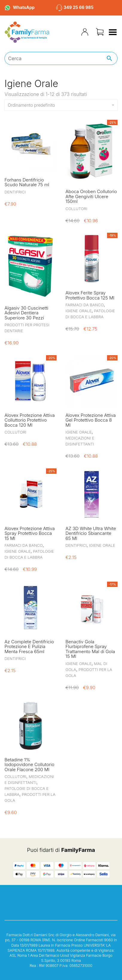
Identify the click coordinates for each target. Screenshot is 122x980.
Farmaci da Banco (85, 305)
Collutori (76, 209)
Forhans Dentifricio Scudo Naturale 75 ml (27, 182)
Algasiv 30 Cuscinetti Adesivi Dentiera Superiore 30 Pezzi (26, 313)
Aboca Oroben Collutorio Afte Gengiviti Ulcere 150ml (91, 196)
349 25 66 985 (79, 7)
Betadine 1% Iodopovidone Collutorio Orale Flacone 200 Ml (29, 765)
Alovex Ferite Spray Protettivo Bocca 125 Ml (90, 295)
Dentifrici (15, 192)
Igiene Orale (78, 311)
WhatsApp (20, 8)
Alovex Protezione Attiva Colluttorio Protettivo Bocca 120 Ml (30, 420)
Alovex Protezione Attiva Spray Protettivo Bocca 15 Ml (30, 533)
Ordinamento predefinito (61, 105)
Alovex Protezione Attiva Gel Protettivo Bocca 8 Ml (91, 420)
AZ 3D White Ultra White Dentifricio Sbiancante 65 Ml (91, 533)
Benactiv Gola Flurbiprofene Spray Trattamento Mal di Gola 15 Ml (90, 649)
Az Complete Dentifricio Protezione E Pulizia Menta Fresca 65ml (29, 647)
